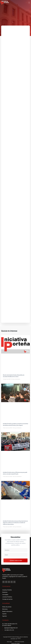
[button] (29, 3)
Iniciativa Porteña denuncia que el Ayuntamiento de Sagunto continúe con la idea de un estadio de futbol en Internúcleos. (15, 523)
